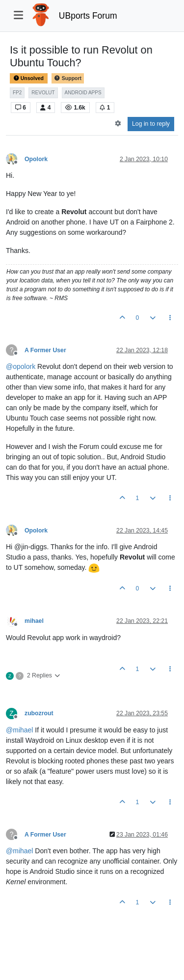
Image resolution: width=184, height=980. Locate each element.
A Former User (45, 350)
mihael (34, 621)
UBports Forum (88, 16)
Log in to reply (151, 124)
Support (68, 78)
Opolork (36, 159)
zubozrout (39, 713)
